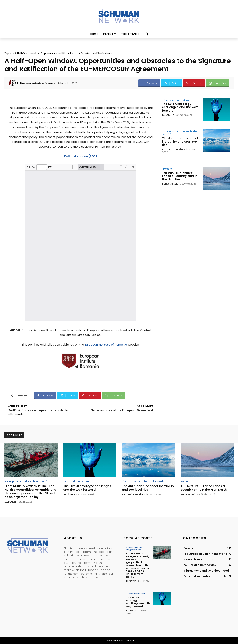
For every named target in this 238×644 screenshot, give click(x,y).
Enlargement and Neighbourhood (26, 481)
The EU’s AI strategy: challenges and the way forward (180, 107)
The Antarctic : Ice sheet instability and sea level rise (180, 142)
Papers (8, 53)
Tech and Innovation (176, 100)
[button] (146, 34)
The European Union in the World (180, 133)
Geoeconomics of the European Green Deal (122, 410)
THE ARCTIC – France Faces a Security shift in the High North (180, 176)
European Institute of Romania (106, 344)
